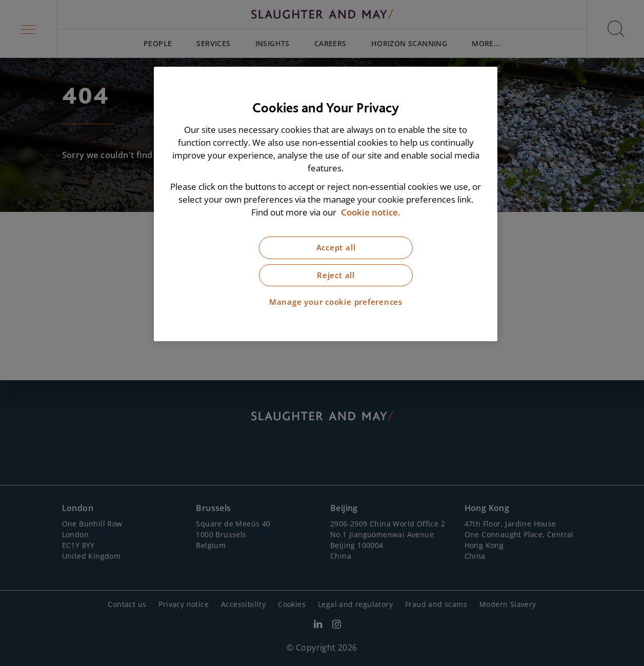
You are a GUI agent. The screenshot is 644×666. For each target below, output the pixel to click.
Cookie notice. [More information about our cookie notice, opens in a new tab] (371, 212)
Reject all (336, 275)
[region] (326, 204)
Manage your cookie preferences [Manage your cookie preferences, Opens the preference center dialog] (336, 302)
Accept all (336, 248)
